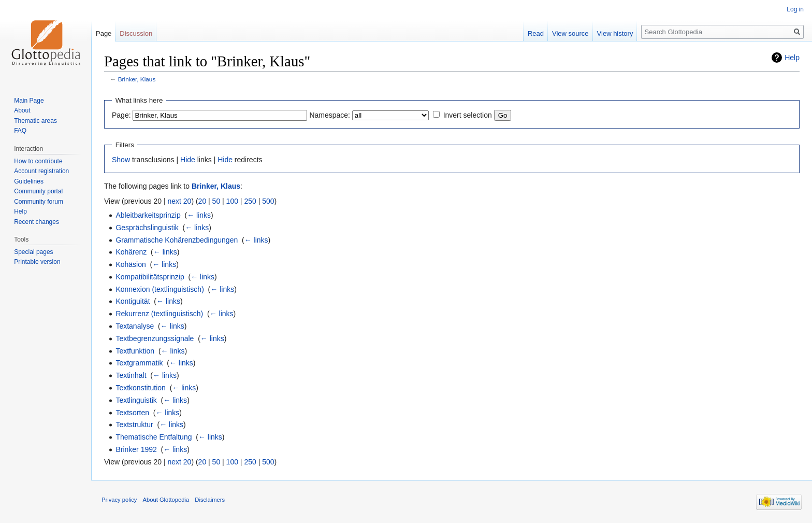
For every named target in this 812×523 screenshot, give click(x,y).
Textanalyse (135, 326)
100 (232, 201)
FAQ (20, 131)
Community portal (38, 191)
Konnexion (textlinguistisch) (160, 289)
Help (792, 58)
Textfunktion (135, 351)
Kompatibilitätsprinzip (150, 277)
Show (121, 160)
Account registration (41, 171)
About (22, 110)
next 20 (179, 201)
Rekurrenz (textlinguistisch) (159, 314)
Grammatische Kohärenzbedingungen (177, 240)
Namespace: (330, 115)
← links (199, 215)
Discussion (136, 33)
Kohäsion (130, 264)
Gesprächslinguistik (147, 228)
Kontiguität (133, 301)
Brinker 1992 (136, 449)
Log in (795, 9)
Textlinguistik (136, 400)
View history (615, 33)
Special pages (33, 252)
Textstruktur (134, 425)
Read (536, 33)
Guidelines (29, 181)
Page (104, 33)
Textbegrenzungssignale (155, 338)
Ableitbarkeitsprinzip (148, 215)
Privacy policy (119, 500)
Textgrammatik (139, 363)
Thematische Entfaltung (154, 437)
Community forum (39, 202)
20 (202, 201)
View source (570, 33)
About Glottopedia (166, 500)
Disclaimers (210, 500)
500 (268, 201)
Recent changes (37, 222)
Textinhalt (131, 375)
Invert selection (468, 115)
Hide (188, 160)
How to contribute (38, 161)
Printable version (37, 262)
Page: (121, 115)
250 (250, 201)
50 (216, 201)
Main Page (29, 101)
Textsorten (132, 413)
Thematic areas (35, 121)
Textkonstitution (141, 388)
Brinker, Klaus (137, 79)
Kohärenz (131, 252)
